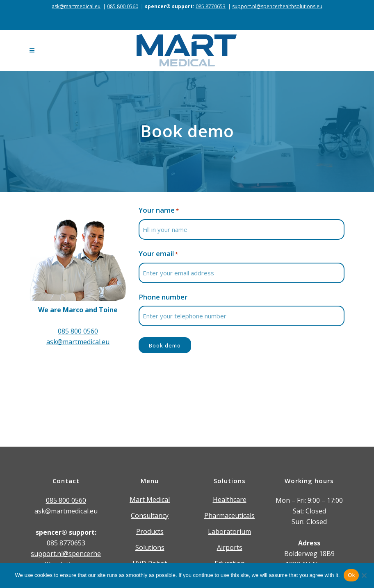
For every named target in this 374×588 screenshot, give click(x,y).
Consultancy (150, 515)
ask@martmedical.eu (76, 6)
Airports (230, 547)
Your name (159, 211)
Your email (158, 254)
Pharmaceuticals (229, 515)
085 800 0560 (123, 6)
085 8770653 (211, 6)
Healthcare (230, 499)
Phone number (163, 297)
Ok (351, 575)
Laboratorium (229, 531)
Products (150, 531)
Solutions (150, 547)
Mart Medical (150, 499)
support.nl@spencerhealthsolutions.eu (277, 6)
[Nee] (364, 575)
